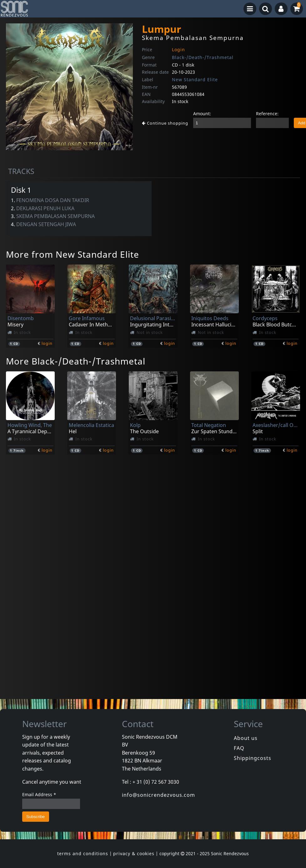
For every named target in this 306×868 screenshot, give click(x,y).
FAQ (239, 748)
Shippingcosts (253, 758)
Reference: (267, 114)
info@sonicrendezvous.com (158, 795)
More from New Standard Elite (73, 254)
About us (246, 738)
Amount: (202, 114)
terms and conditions (83, 853)
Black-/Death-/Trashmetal (203, 57)
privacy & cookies (134, 853)
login (47, 343)
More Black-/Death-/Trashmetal (76, 361)
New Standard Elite (195, 79)
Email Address (39, 794)
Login (178, 50)
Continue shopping (165, 123)
